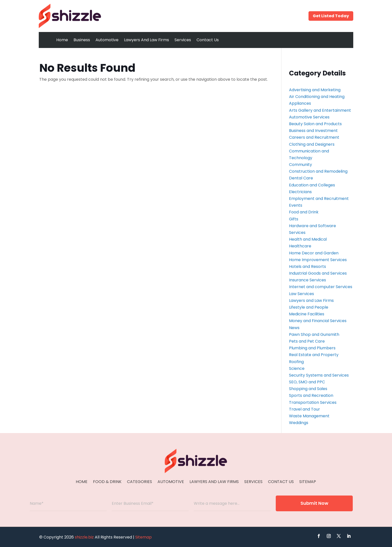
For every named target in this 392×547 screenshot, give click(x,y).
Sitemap (308, 482)
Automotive (107, 40)
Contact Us (208, 40)
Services (183, 40)
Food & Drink (107, 482)
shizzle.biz (84, 537)
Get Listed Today (331, 16)
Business (82, 40)
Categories (139, 482)
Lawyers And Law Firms (146, 40)
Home (62, 40)
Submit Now (314, 503)
